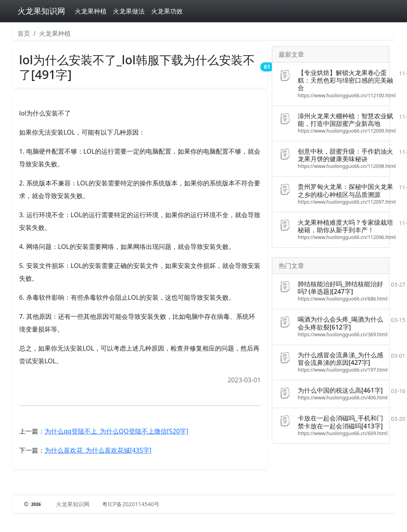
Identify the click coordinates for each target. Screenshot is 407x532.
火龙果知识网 (41, 11)
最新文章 (291, 54)
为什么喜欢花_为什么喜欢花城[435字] (98, 450)
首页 (24, 33)
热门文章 (291, 266)
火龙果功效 (167, 11)
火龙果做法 (129, 11)
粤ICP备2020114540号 (131, 504)
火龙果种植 (91, 11)
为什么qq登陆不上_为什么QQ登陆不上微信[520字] (116, 431)
